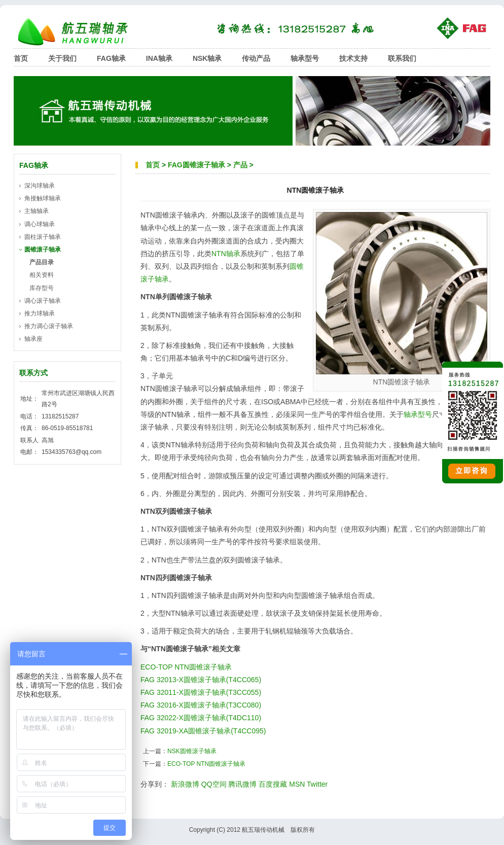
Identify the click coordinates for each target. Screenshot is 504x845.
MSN (297, 784)
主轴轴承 (37, 211)
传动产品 (256, 58)
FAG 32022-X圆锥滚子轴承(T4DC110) (201, 718)
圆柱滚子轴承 (43, 237)
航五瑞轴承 (80, 32)
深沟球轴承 (40, 186)
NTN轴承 (226, 254)
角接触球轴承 (43, 198)
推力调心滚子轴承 (49, 326)
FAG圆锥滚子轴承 (196, 165)
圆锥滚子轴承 (43, 250)
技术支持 (353, 58)
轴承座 (33, 339)
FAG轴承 (111, 58)
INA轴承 (159, 58)
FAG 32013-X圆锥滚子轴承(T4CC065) (201, 680)
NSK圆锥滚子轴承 (192, 751)
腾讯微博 (242, 784)
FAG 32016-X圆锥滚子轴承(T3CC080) (201, 705)
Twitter (317, 784)
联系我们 (402, 58)
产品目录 (42, 262)
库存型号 (42, 288)
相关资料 (42, 275)
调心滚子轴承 (43, 301)
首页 (21, 58)
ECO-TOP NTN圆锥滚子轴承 (186, 667)
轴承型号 (305, 58)
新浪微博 (185, 784)
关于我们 (62, 58)
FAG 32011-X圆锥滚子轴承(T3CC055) (201, 692)
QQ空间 (214, 784)
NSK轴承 (207, 58)
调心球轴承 (40, 224)
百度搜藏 (273, 784)
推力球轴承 (40, 313)
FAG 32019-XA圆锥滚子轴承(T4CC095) (203, 731)
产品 (240, 165)
